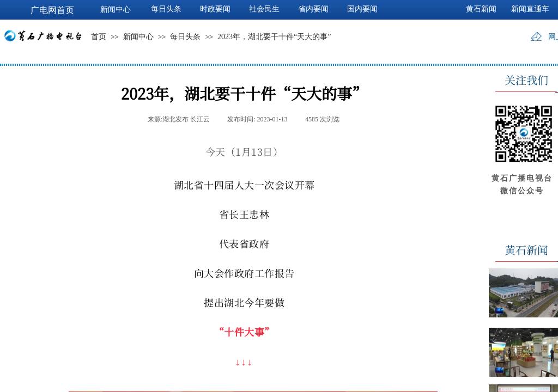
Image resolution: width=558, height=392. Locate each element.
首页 (99, 37)
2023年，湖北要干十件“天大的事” (274, 37)
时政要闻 (215, 9)
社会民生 (264, 9)
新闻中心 (138, 37)
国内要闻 (362, 9)
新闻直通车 (530, 9)
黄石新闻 (481, 9)
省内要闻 (313, 9)
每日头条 (185, 37)
